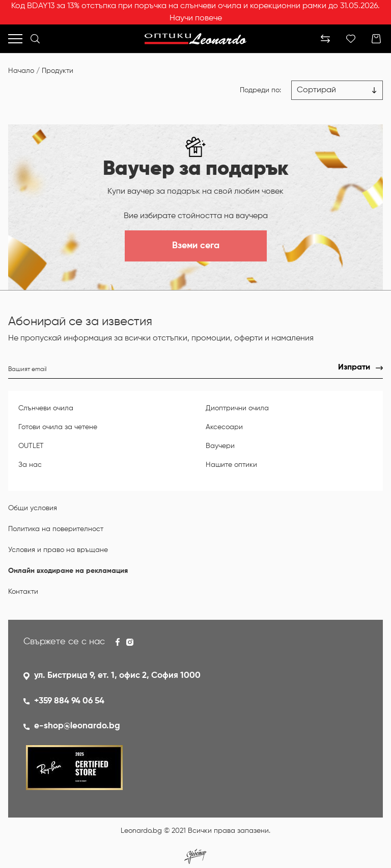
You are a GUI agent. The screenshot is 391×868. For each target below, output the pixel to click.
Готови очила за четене (58, 427)
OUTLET (31, 446)
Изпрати (354, 367)
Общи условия (33, 508)
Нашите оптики (231, 465)
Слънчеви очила (46, 408)
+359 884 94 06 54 (69, 701)
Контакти (23, 592)
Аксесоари (224, 427)
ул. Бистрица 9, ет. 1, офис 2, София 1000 (117, 676)
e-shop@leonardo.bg (77, 726)
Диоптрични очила (237, 408)
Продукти (58, 71)
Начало (21, 71)
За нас (30, 465)
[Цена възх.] (337, 90)
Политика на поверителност (56, 529)
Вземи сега (196, 246)
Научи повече (196, 18)
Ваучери (220, 446)
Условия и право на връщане (58, 550)
